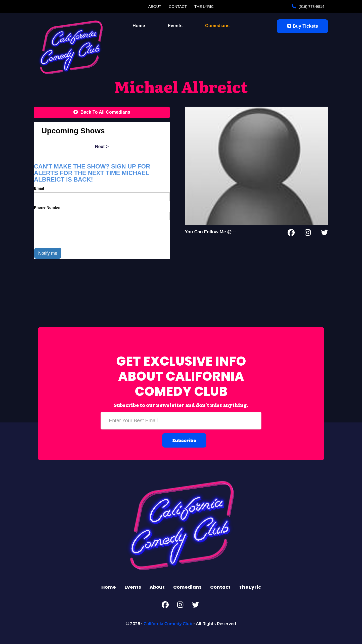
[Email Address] (181, 420)
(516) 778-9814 (311, 6)
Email (39, 188)
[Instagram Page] (308, 234)
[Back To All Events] (102, 112)
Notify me (48, 253)
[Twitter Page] (325, 234)
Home (139, 26)
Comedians (217, 26)
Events (175, 26)
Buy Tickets (302, 26)
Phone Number (47, 207)
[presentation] (72, 234)
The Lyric (204, 6)
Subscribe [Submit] (184, 440)
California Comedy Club (168, 624)
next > (102, 147)
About (155, 6)
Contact (178, 6)
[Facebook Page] (291, 234)
